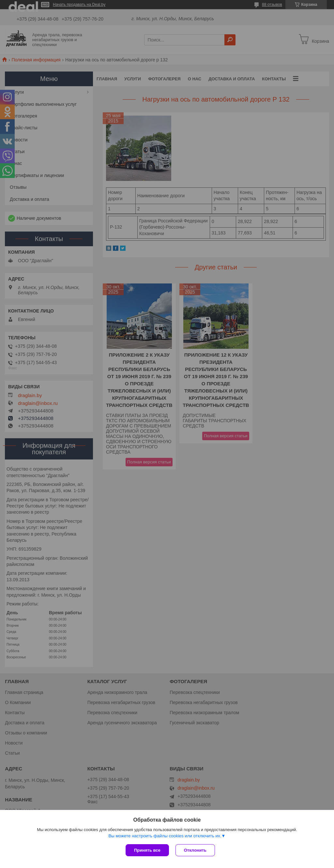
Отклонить (195, 850)
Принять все (147, 850)
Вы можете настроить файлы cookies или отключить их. (165, 836)
